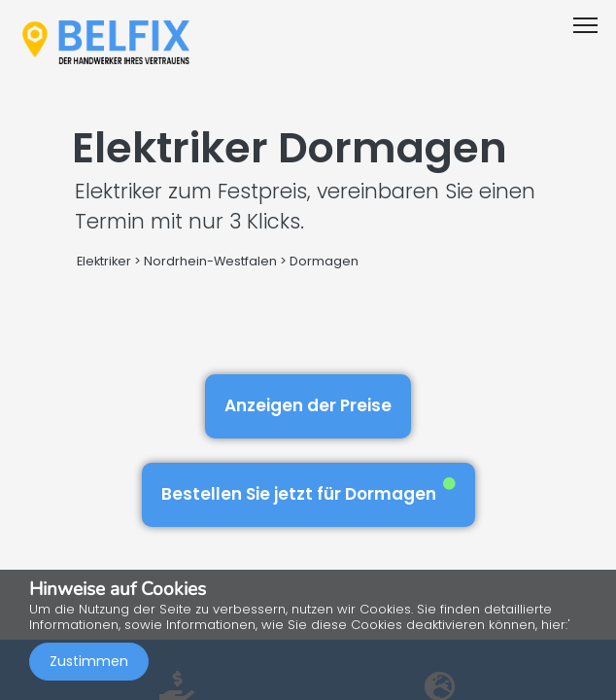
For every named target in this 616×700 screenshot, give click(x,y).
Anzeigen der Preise (308, 405)
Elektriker (105, 261)
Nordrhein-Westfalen (210, 261)
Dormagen (324, 261)
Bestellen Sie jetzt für (308, 491)
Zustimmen (89, 661)
